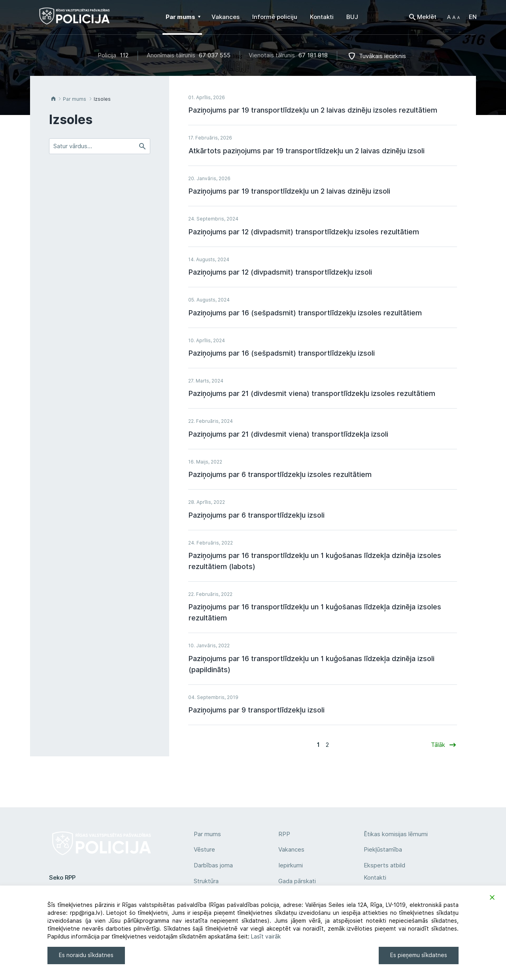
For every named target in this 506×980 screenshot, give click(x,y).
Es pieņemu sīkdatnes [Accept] (419, 955)
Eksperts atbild (384, 865)
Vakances (291, 850)
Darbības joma (213, 865)
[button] (453, 17)
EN (473, 17)
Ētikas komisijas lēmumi (396, 834)
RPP (284, 834)
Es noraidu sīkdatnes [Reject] (86, 955)
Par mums (207, 834)
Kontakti (375, 878)
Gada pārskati (297, 881)
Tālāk (438, 745)
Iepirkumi (291, 865)
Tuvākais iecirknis (382, 56)
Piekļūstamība (383, 850)
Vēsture (204, 850)
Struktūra (206, 881)
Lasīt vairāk (266, 937)
